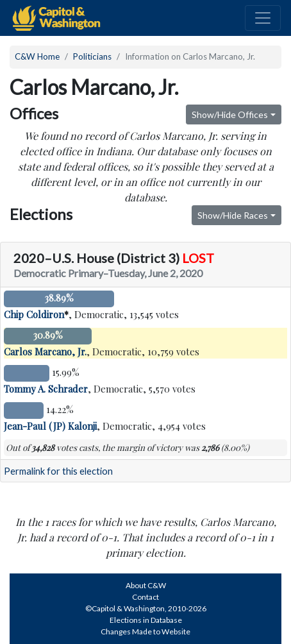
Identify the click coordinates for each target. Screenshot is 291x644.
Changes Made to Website (145, 631)
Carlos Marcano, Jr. (45, 352)
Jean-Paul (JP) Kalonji (50, 426)
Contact (145, 597)
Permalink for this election (58, 471)
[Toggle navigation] (263, 18)
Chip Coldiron (34, 314)
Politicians (92, 56)
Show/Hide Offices (230, 114)
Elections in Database (146, 620)
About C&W (146, 585)
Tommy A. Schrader (46, 389)
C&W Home (37, 56)
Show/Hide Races (233, 215)
